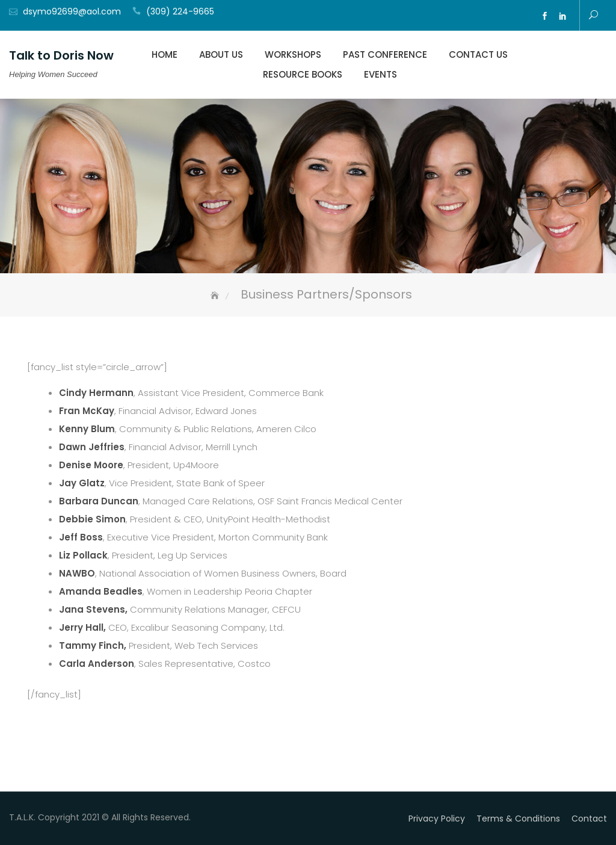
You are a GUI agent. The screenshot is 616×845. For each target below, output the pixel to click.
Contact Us (478, 54)
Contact (589, 819)
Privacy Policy (437, 819)
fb (545, 16)
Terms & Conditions (518, 819)
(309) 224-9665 (180, 11)
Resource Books (303, 74)
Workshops (293, 54)
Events (380, 74)
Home (165, 54)
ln (563, 16)
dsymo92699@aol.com (72, 11)
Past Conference (385, 54)
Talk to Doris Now (61, 55)
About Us (221, 54)
